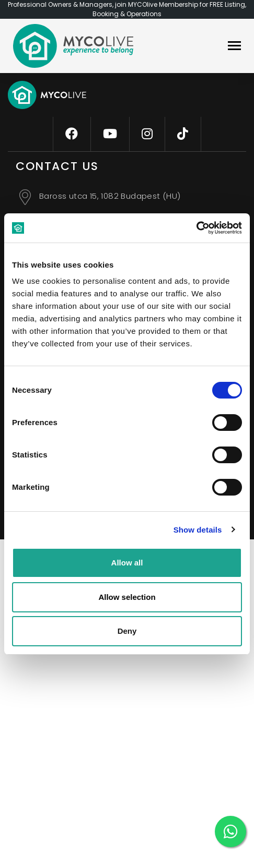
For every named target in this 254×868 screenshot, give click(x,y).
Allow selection (127, 597)
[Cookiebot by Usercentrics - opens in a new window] (196, 228)
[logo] (73, 46)
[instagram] (147, 134)
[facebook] (72, 134)
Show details (198, 530)
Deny (127, 631)
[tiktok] (183, 134)
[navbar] (234, 47)
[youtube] (110, 134)
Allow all (127, 563)
